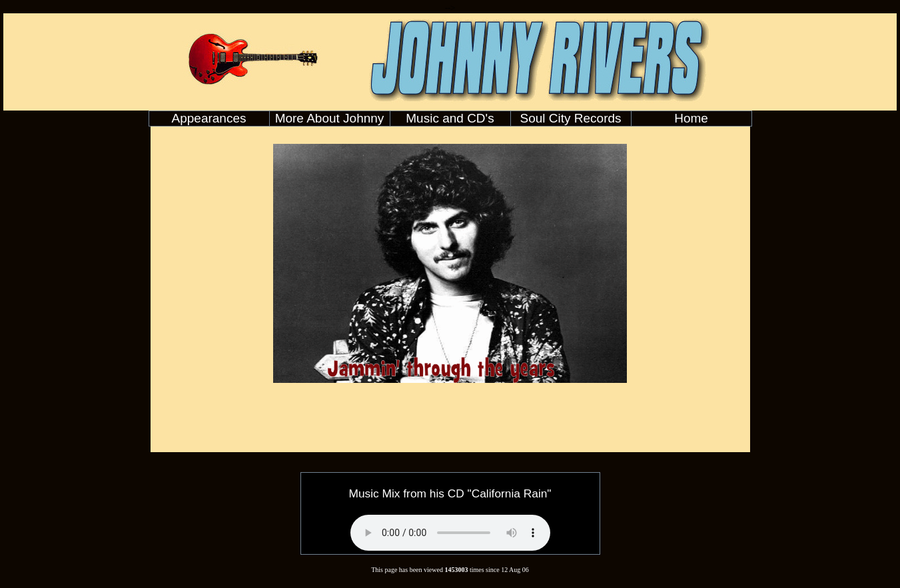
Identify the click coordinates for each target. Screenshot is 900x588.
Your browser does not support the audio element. (450, 533)
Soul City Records (570, 118)
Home (691, 118)
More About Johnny (330, 118)
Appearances (209, 118)
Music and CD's (450, 118)
